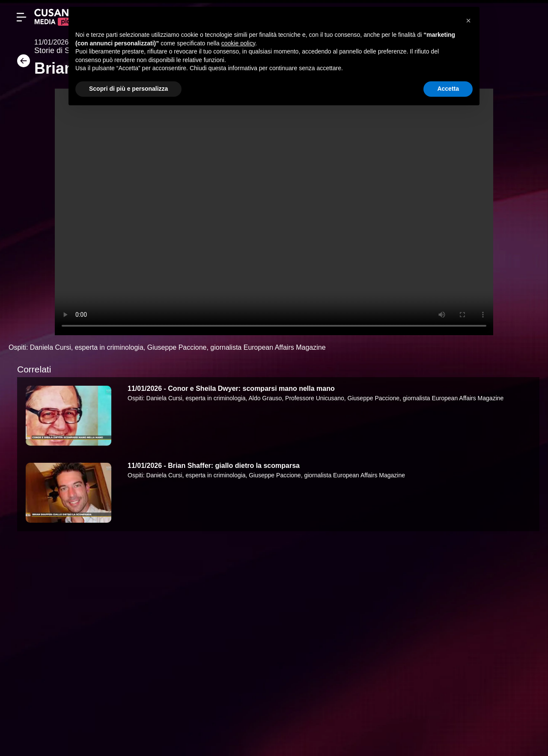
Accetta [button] (448, 89)
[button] (468, 21)
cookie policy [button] (238, 43)
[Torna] (21, 64)
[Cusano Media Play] (56, 17)
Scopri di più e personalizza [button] (128, 89)
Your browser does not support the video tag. (274, 212)
